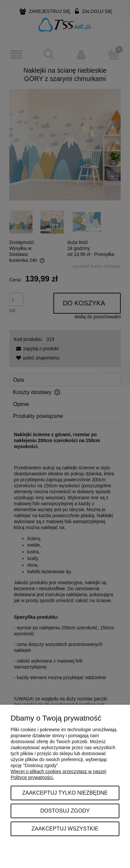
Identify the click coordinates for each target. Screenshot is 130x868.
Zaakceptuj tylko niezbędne (65, 793)
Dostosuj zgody (65, 811)
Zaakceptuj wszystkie (65, 829)
